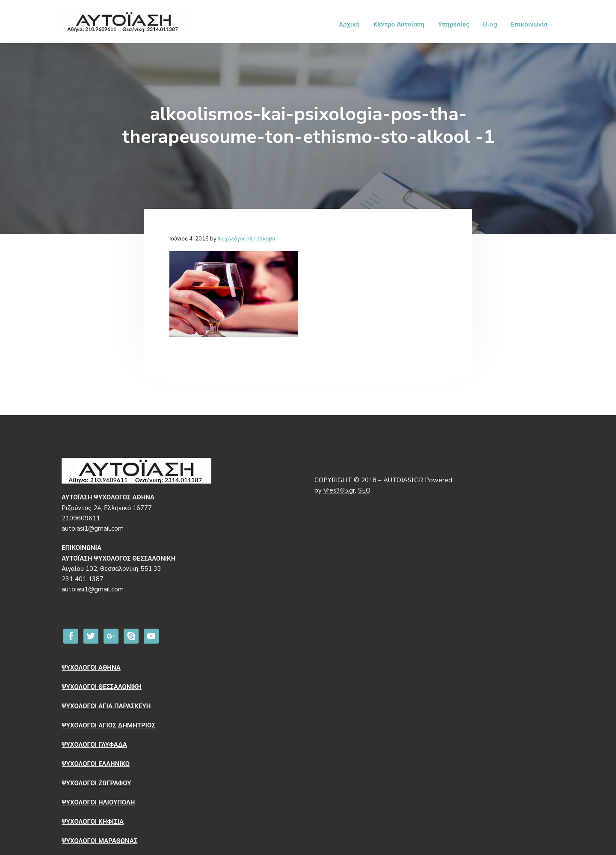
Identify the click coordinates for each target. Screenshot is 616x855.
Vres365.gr (339, 490)
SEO (364, 490)
